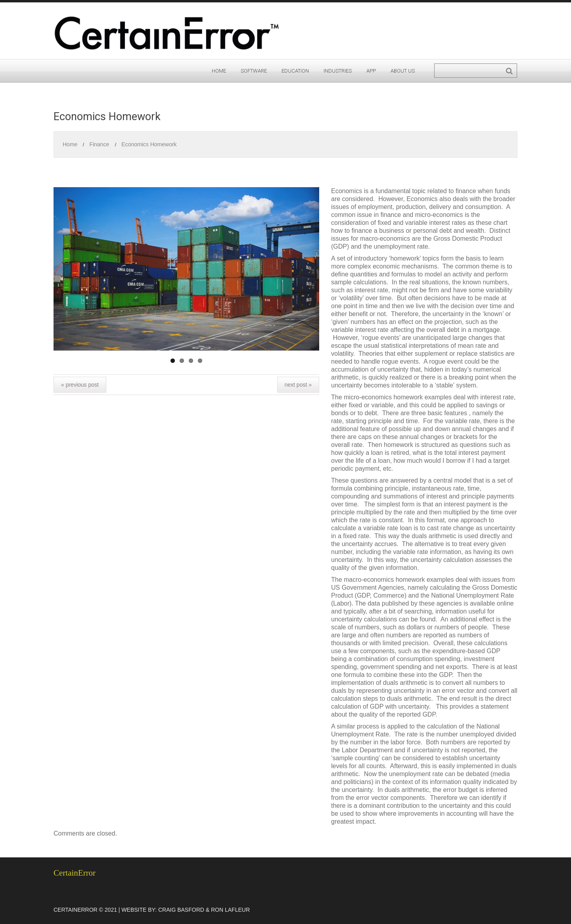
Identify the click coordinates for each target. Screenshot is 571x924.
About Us (403, 71)
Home (219, 71)
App (371, 71)
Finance (99, 144)
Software (254, 71)
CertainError (75, 873)
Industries (338, 71)
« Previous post (80, 385)
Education (295, 71)
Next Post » (298, 385)
